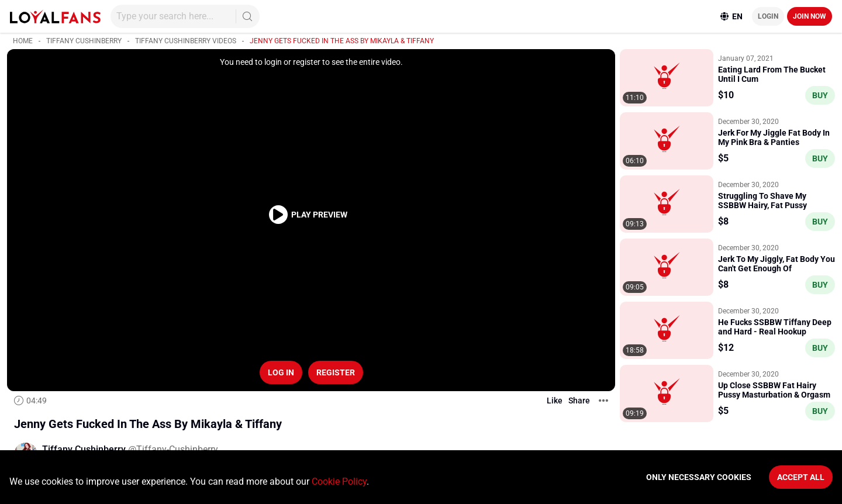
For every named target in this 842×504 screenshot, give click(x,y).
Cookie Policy (339, 481)
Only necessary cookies (699, 477)
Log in (281, 372)
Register (336, 372)
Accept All (801, 477)
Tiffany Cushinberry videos (186, 41)
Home (23, 41)
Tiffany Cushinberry (84, 41)
